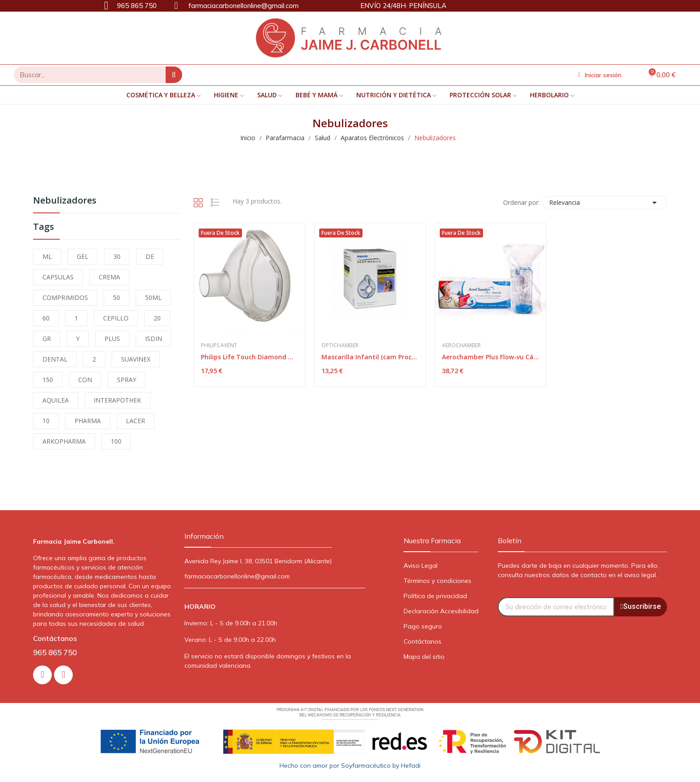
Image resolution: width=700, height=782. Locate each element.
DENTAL (55, 359)
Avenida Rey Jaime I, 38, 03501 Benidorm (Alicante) (258, 561)
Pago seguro (423, 626)
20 (157, 318)
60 (46, 318)
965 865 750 (55, 652)
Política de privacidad (435, 596)
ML (47, 256)
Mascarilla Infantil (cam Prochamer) (370, 357)
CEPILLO (116, 318)
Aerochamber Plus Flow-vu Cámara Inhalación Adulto (491, 357)
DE (150, 256)
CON (85, 380)
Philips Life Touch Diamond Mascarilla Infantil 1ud (250, 357)
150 (48, 380)
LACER (135, 421)
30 (117, 256)
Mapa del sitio (424, 657)
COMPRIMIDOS (65, 297)
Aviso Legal (421, 566)
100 (116, 441)
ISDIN (154, 339)
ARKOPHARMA (64, 441)
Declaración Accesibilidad (441, 611)
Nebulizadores (65, 201)
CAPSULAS (58, 277)
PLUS (112, 339)
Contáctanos (423, 641)
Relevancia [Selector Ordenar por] (604, 203)
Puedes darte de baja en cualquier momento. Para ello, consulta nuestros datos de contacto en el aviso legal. (578, 570)
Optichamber (340, 345)
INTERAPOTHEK (117, 400)
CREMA (109, 277)
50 (117, 297)
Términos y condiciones (437, 581)
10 (46, 421)
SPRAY (127, 380)
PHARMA (88, 421)
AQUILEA (56, 400)
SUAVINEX (136, 359)
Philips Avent (219, 345)
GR (47, 339)
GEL (83, 256)
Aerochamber (461, 345)
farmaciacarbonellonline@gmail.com (237, 576)
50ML (153, 297)
